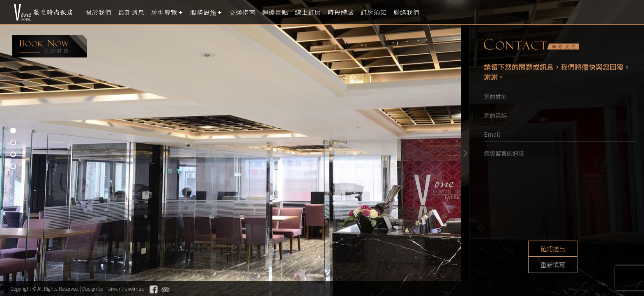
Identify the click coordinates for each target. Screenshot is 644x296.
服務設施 (203, 12)
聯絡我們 (407, 12)
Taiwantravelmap (125, 288)
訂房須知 (374, 12)
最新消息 (131, 12)
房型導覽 (164, 12)
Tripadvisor (166, 289)
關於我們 (99, 12)
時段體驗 (341, 12)
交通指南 (242, 12)
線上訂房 (308, 12)
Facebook (154, 289)
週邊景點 (275, 12)
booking (50, 46)
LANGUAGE (633, 12)
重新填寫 (591, 249)
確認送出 (529, 249)
